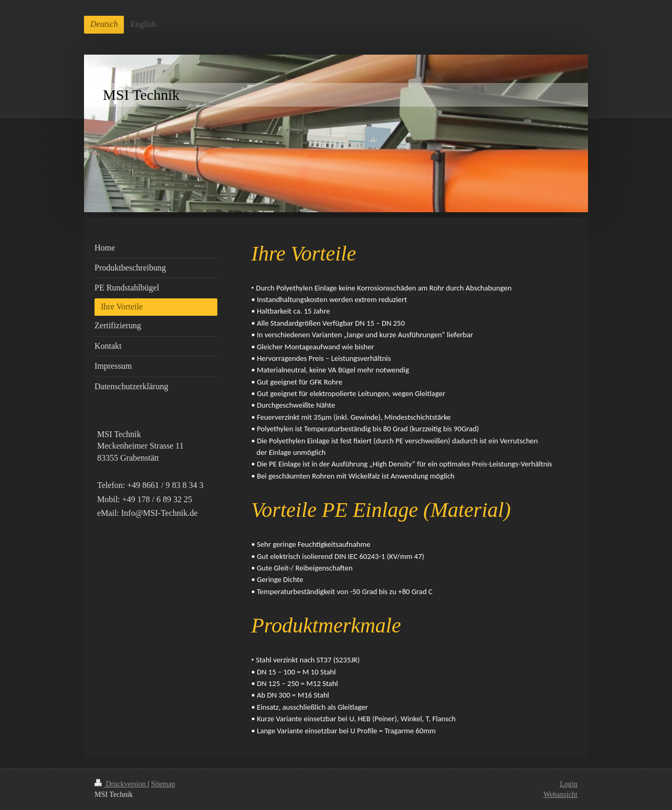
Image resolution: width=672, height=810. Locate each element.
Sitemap (163, 784)
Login (569, 784)
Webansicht (560, 795)
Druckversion (121, 784)
